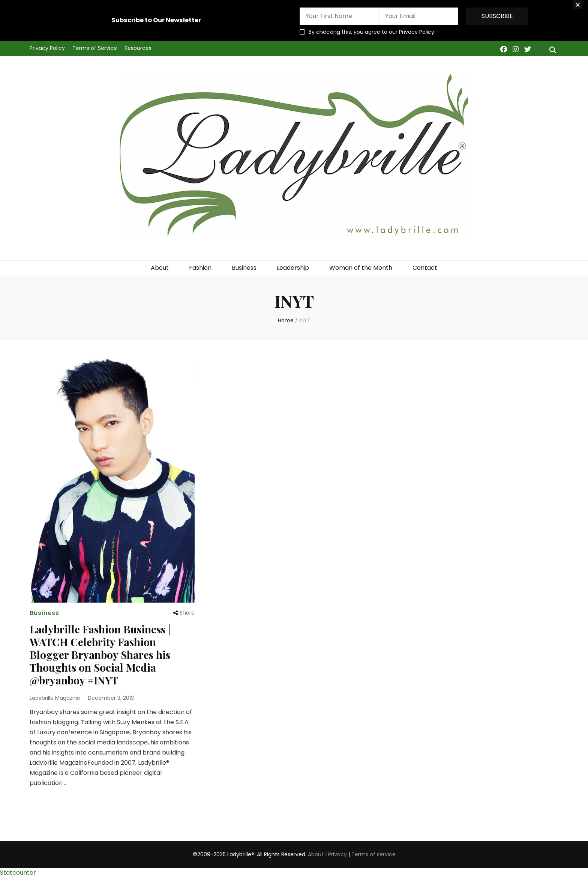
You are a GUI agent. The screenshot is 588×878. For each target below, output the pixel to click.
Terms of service (373, 854)
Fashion (200, 268)
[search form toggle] (553, 50)
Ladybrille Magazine (55, 698)
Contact (425, 268)
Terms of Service (95, 48)
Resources (138, 48)
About (160, 268)
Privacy (337, 854)
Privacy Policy (47, 48)
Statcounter (18, 873)
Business (244, 268)
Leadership (293, 268)
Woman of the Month (361, 268)
